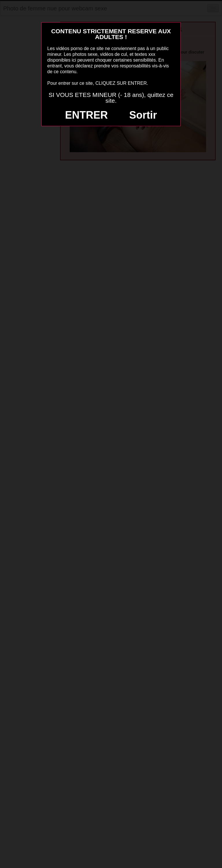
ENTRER (86, 115)
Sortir (143, 115)
